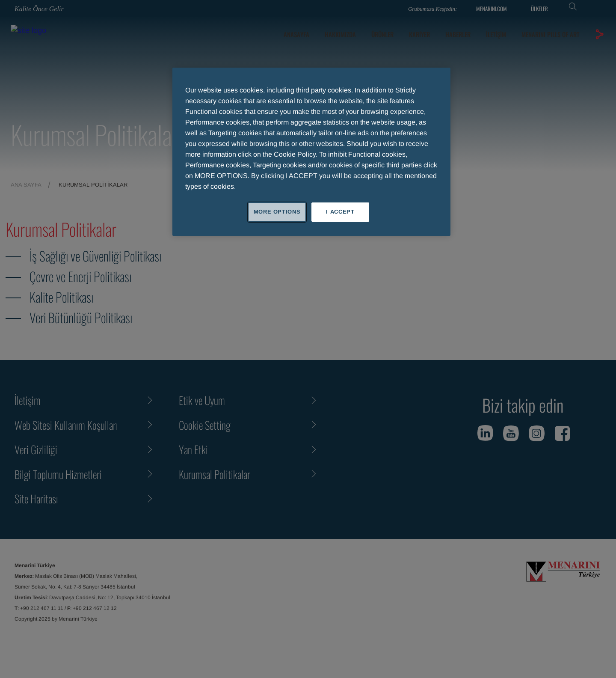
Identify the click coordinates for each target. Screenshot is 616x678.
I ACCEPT (340, 212)
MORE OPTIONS (277, 212)
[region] (311, 152)
